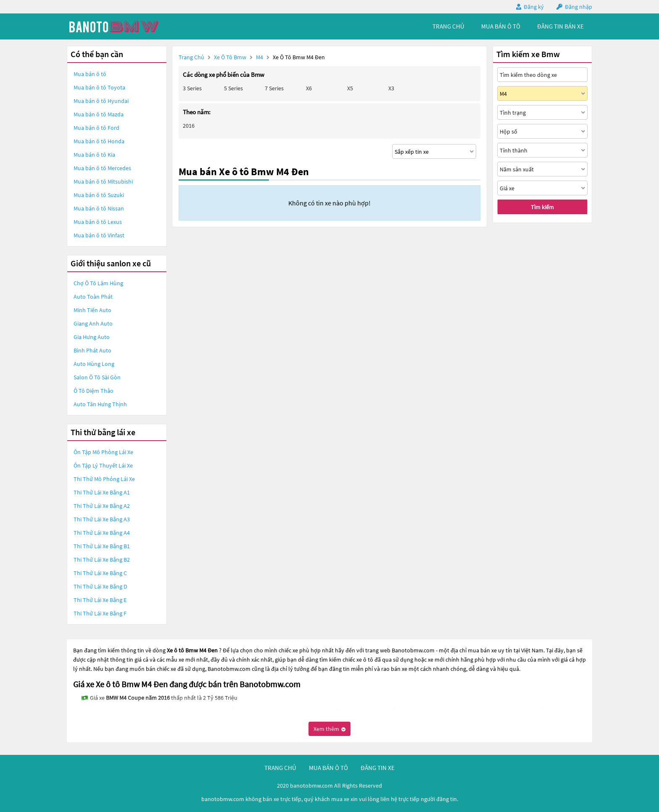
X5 (350, 88)
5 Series (233, 88)
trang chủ (448, 26)
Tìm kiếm (542, 207)
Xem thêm (329, 729)
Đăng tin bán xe (560, 26)
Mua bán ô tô (90, 74)
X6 (309, 88)
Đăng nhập (579, 7)
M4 (260, 57)
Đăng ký (534, 7)
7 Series (274, 88)
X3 (391, 88)
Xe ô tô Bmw (230, 57)
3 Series (192, 88)
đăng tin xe (378, 768)
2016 (189, 126)
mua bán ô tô (501, 26)
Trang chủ (191, 57)
